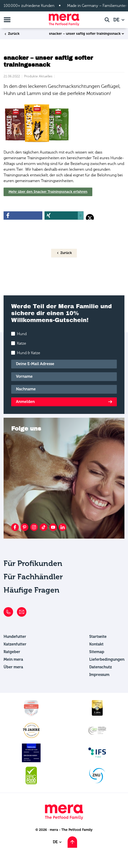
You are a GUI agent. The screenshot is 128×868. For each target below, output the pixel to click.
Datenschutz (101, 667)
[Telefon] (8, 612)
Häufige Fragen (32, 590)
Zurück (12, 34)
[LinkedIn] (63, 527)
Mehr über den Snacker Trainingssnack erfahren (48, 192)
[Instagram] (34, 527)
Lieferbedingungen (107, 659)
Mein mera (13, 659)
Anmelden (25, 402)
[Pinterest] (25, 527)
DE (117, 20)
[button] (23, 216)
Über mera (13, 667)
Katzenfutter (15, 644)
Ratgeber (12, 652)
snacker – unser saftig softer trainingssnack (85, 34)
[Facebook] (15, 527)
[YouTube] (53, 527)
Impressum (99, 675)
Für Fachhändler (33, 577)
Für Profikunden (33, 563)
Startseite (98, 637)
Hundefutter (15, 637)
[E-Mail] (64, 364)
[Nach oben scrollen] (72, 842)
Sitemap (97, 652)
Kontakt (96, 644)
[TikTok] (44, 527)
